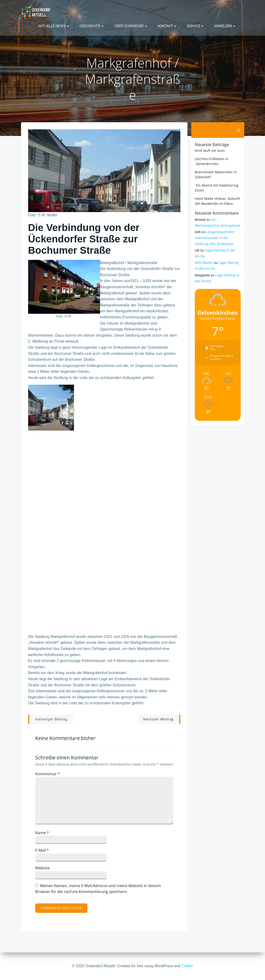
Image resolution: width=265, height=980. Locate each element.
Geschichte (92, 26)
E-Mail (42, 850)
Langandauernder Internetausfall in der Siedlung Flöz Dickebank (215, 238)
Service (195, 26)
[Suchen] (239, 130)
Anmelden (225, 26)
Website (42, 868)
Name (42, 833)
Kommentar (48, 774)
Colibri (187, 966)
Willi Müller (204, 263)
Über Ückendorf (131, 26)
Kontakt (167, 26)
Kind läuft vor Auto (210, 150)
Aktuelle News (54, 26)
